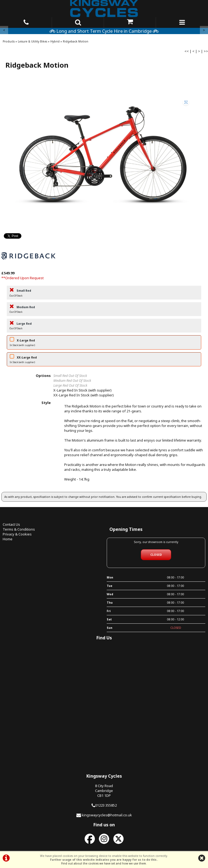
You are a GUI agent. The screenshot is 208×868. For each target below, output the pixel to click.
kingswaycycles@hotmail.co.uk (107, 815)
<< (187, 51)
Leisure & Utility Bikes (32, 41)
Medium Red (104, 310)
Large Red (104, 326)
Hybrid (55, 41)
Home (8, 539)
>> (206, 51)
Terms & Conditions (19, 529)
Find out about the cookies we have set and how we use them (104, 863)
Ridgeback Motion (76, 41)
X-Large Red (104, 343)
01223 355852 (106, 805)
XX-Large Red (104, 360)
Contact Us (11, 524)
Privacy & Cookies (17, 534)
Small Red (104, 293)
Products (9, 41)
